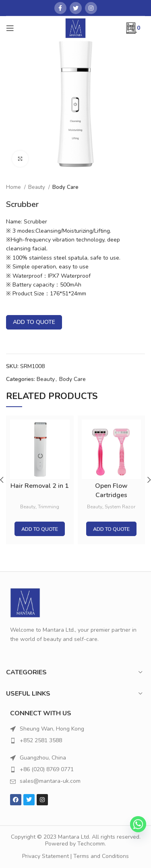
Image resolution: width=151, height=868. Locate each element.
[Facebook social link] (60, 8)
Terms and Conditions (101, 856)
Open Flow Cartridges (111, 491)
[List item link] (75, 741)
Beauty (37, 187)
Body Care (65, 187)
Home (14, 187)
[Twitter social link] (76, 8)
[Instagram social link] (91, 8)
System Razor (120, 507)
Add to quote (34, 322)
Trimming (49, 507)
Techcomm (91, 844)
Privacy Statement (46, 856)
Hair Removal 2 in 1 (40, 486)
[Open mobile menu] (10, 28)
